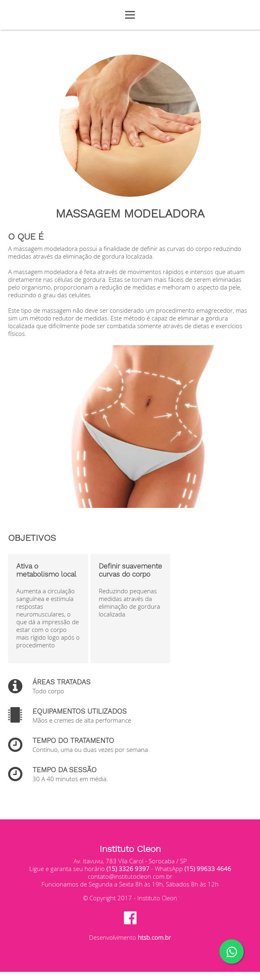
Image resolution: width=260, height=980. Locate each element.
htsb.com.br (154, 938)
